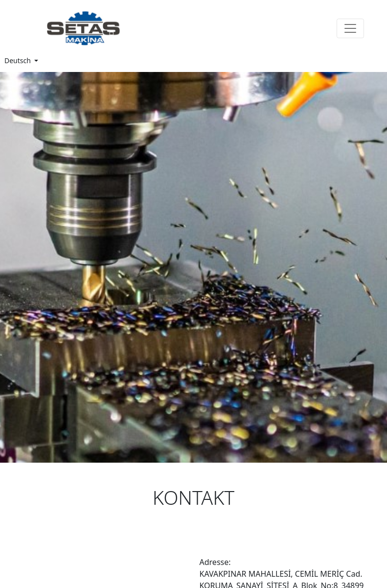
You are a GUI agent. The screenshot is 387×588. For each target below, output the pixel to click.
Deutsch (19, 60)
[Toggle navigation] (350, 28)
